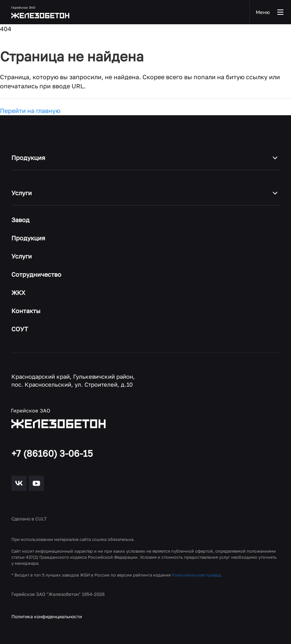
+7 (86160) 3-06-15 (52, 453)
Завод (20, 220)
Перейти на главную (30, 111)
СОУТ (20, 329)
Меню (270, 12)
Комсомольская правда (196, 575)
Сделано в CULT (29, 519)
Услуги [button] (145, 193)
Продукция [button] (145, 158)
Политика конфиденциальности (47, 617)
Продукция (28, 238)
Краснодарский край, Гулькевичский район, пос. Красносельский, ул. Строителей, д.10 (73, 381)
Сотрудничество (36, 274)
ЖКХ (18, 293)
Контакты (26, 311)
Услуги (22, 256)
